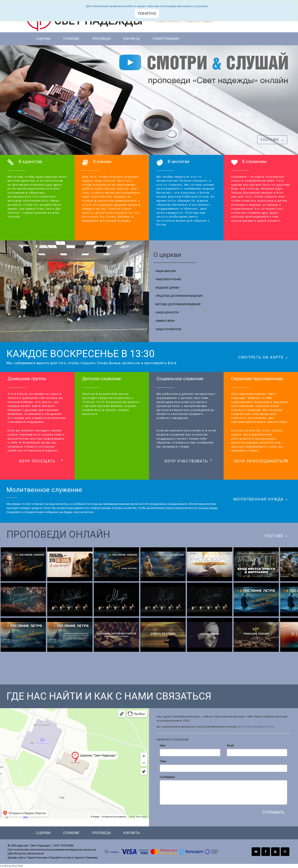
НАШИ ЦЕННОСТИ (167, 312)
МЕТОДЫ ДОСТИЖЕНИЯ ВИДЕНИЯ (178, 304)
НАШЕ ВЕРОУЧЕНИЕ (168, 279)
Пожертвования (166, 39)
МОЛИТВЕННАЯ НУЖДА (261, 499)
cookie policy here (11, 866)
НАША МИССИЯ (166, 271)
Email (230, 746)
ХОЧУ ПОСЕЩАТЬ (41, 461)
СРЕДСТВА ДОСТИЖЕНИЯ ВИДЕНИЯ (179, 296)
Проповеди (101, 39)
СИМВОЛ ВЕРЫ (165, 321)
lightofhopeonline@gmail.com (256, 727)
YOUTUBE (272, 140)
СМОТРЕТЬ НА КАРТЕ (263, 357)
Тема (163, 761)
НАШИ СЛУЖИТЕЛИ (168, 329)
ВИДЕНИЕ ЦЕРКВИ (167, 288)
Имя (162, 746)
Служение (71, 39)
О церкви (43, 39)
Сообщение (167, 777)
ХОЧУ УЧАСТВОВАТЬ (188, 461)
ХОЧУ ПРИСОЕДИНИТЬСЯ (261, 461)
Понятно (147, 13)
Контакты (132, 39)
